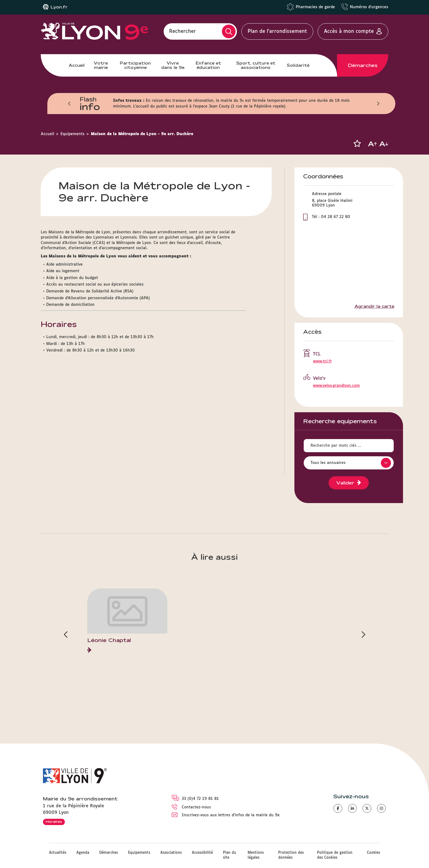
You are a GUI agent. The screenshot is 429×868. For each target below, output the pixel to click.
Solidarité (298, 65)
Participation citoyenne (135, 65)
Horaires (54, 821)
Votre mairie (101, 65)
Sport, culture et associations (256, 65)
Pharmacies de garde (315, 7)
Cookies (373, 853)
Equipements (73, 134)
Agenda (83, 853)
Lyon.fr (59, 7)
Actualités (58, 853)
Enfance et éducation (208, 65)
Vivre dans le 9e (173, 65)
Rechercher (182, 31)
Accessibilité (202, 853)
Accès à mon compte (349, 31)
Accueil (77, 65)
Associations (171, 853)
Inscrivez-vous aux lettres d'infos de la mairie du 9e (231, 815)
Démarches (363, 65)
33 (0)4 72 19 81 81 (200, 799)
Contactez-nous (196, 807)
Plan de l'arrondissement (277, 31)
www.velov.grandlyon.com (336, 386)
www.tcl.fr (322, 361)
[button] (357, 144)
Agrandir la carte (374, 306)
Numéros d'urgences (369, 7)
